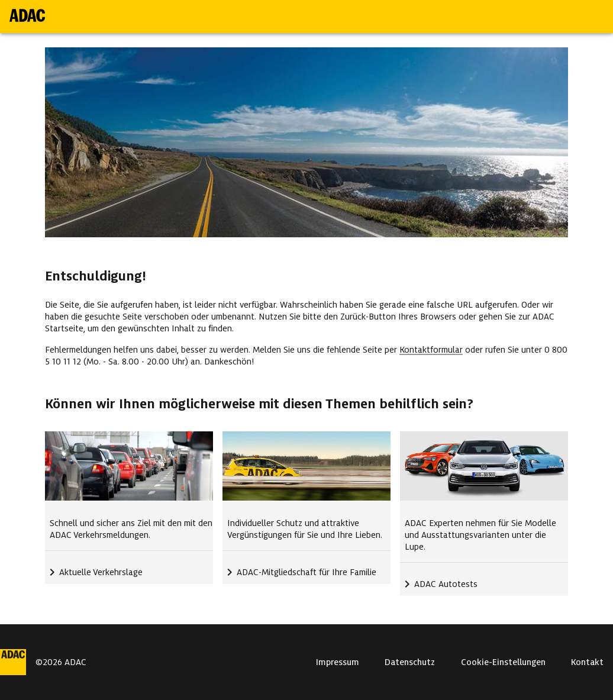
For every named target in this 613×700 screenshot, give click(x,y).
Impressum (338, 662)
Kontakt (587, 662)
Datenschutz (410, 662)
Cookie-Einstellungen (503, 662)
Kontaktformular (431, 350)
